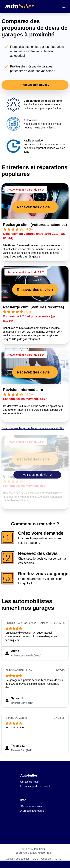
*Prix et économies (31, 806)
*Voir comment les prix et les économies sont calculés (33, 428)
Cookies (46, 859)
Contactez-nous (29, 782)
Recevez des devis (35, 85)
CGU (35, 859)
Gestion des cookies (18, 859)
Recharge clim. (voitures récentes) (34, 307)
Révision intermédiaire (23, 390)
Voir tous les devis (37, 475)
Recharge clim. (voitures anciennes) (35, 225)
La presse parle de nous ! (35, 786)
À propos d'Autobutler (33, 811)
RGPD (57, 859)
